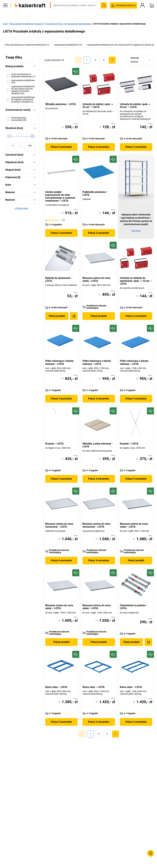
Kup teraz (136, 231)
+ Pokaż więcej (21, 208)
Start (5, 24)
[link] (95, 60)
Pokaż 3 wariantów (61, 399)
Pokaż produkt (57, 316)
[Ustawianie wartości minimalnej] (13, 146)
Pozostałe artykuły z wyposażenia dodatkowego (68, 24)
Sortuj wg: (135, 58)
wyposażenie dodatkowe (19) (68, 45)
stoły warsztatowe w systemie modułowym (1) (27, 45)
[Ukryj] (35, 66)
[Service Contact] (151, 853)
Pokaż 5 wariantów (61, 147)
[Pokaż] (35, 155)
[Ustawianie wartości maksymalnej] (30, 146)
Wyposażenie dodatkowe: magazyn (26, 24)
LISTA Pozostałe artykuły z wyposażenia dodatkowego (119, 24)
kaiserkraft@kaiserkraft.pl (127, 7)
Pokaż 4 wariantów (99, 479)
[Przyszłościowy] (76, 71)
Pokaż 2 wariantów (99, 147)
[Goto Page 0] (78, 60)
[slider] (9, 136)
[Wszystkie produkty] (5, 15)
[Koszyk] (152, 15)
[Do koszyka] (74, 316)
